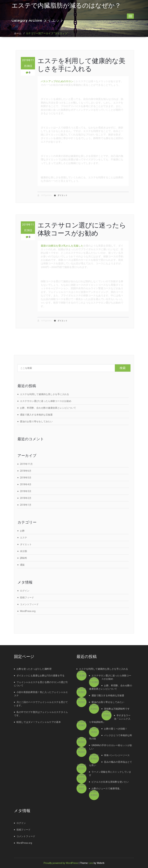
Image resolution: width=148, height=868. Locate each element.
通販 (22, 565)
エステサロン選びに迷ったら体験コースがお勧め (82, 229)
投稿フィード (27, 597)
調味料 (23, 558)
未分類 (23, 551)
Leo (91, 863)
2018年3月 (26, 491)
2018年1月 (26, 505)
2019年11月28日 (28, 63)
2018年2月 (26, 498)
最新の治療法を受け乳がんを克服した (62, 246)
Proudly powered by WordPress (61, 863)
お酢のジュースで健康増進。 (107, 788)
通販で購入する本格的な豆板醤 (36, 415)
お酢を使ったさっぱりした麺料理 (34, 669)
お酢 (22, 531)
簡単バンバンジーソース (117, 755)
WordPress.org (28, 611)
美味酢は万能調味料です (117, 709)
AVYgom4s (45, 195)
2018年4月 (26, 484)
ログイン (25, 591)
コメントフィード (29, 604)
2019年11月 (26, 464)
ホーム (18, 33)
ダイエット (62, 195)
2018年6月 (26, 471)
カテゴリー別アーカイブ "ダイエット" (47, 33)
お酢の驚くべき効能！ (116, 729)
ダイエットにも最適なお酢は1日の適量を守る (40, 676)
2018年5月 (26, 478)
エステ (23, 538)
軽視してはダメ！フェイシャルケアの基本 (39, 722)
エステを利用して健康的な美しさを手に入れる (81, 65)
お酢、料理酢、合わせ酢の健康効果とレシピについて (48, 408)
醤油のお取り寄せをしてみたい (36, 421)
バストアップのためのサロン (57, 81)
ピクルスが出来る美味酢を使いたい (110, 782)
